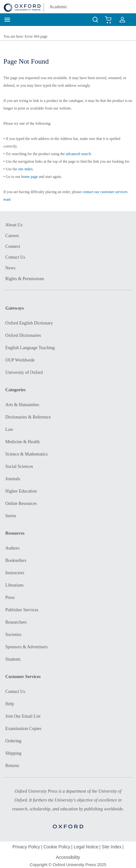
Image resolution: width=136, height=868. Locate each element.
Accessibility (68, 857)
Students (13, 659)
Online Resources (21, 503)
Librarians (15, 585)
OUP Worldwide (20, 360)
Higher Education (21, 491)
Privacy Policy (26, 847)
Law (9, 429)
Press (10, 598)
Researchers (16, 622)
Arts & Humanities (22, 405)
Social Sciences (19, 466)
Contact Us (15, 257)
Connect (13, 246)
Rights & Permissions (25, 279)
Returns (12, 766)
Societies (13, 635)
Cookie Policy (57, 847)
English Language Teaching (30, 348)
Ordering (13, 741)
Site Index (112, 847)
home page (29, 177)
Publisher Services (22, 610)
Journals (13, 479)
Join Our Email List (23, 716)
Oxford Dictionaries (23, 335)
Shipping (13, 753)
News (10, 268)
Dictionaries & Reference (28, 417)
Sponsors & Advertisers (26, 647)
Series (11, 516)
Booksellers (16, 560)
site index (25, 169)
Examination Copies (23, 729)
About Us (14, 225)
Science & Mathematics (27, 454)
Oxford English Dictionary (29, 323)
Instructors (15, 573)
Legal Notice (86, 847)
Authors (13, 548)
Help (10, 704)
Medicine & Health (23, 442)
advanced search (78, 154)
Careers (12, 236)
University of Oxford (24, 372)
